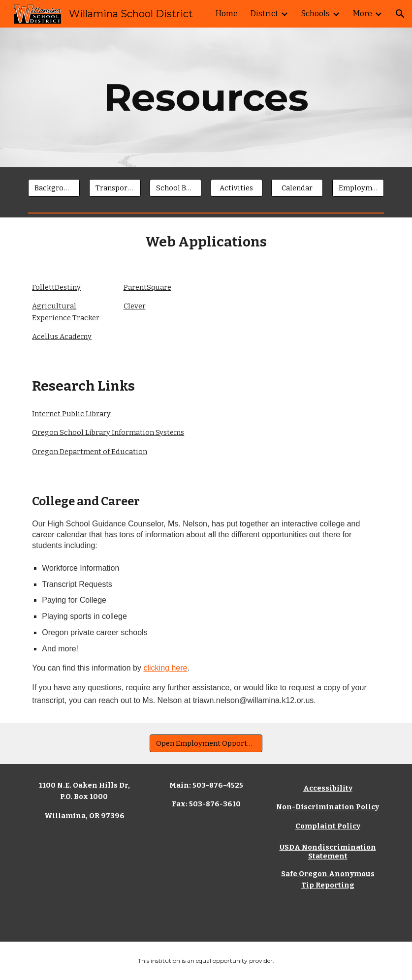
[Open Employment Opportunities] (206, 743)
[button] (400, 14)
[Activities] (237, 188)
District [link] (264, 14)
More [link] (363, 14)
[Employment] (358, 188)
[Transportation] (115, 188)
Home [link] (227, 14)
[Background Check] (54, 188)
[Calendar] (297, 188)
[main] (206, 97)
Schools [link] (316, 14)
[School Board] (175, 188)
